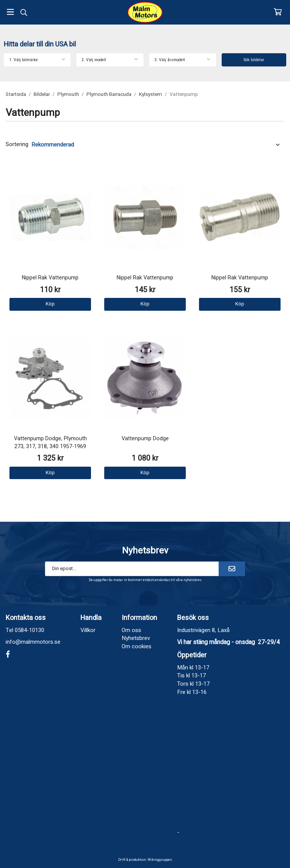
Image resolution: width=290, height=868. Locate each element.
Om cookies (137, 646)
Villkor (88, 630)
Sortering (17, 144)
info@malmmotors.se (33, 642)
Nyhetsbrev (136, 638)
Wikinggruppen (160, 860)
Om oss (131, 630)
